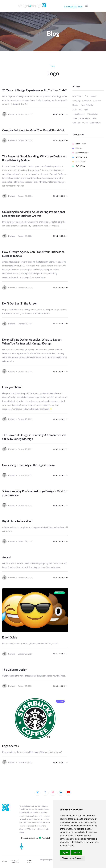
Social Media (85, 118)
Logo (86, 109)
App (87, 96)
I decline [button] (76, 853)
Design (75, 105)
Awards (94, 96)
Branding (76, 101)
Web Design (95, 123)
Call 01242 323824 (73, 6)
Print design (93, 114)
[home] (32, 6)
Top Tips (76, 123)
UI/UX (85, 123)
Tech (94, 118)
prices (4, 861)
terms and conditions (15, 861)
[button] (87, 6)
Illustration (77, 109)
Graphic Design (87, 105)
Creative (97, 101)
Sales (75, 118)
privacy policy (30, 861)
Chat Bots (87, 101)
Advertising (77, 96)
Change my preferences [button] (72, 858)
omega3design (79, 114)
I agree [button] (65, 853)
